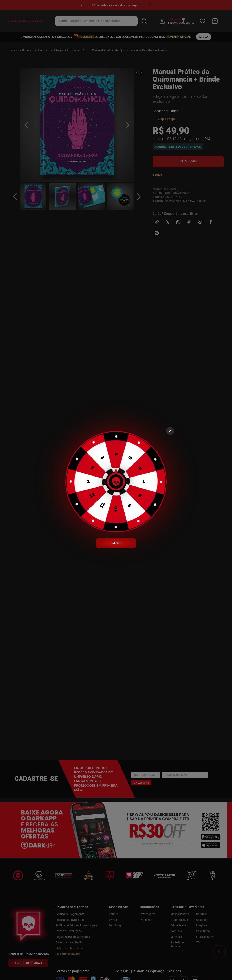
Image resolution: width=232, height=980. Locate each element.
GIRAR (116, 543)
